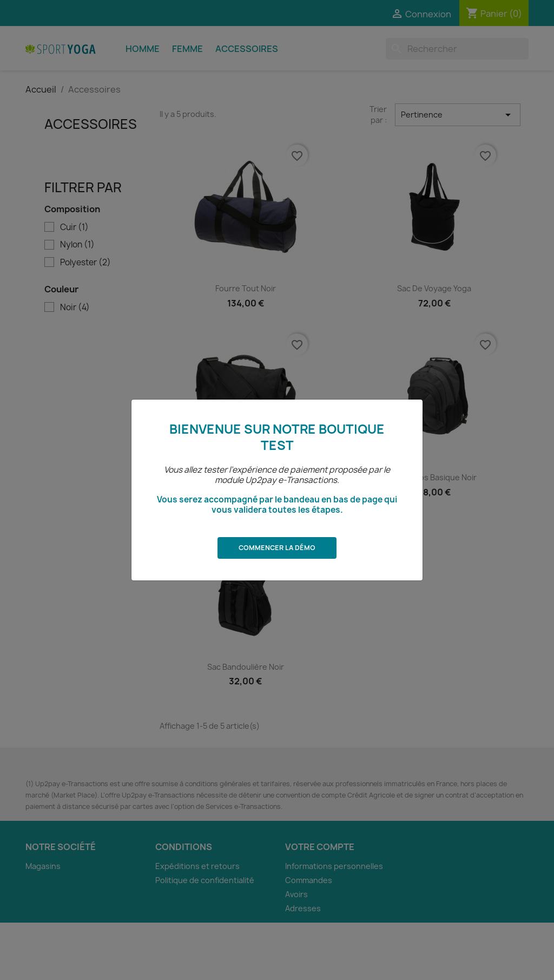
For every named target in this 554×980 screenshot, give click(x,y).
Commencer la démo (277, 548)
